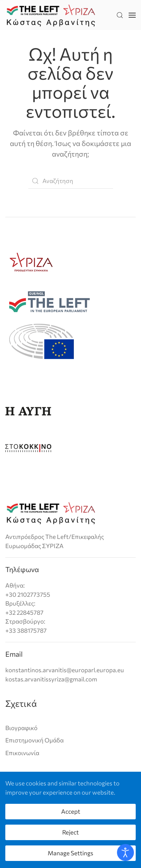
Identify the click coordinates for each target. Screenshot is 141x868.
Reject (70, 832)
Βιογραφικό (21, 728)
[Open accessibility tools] (125, 852)
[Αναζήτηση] (71, 181)
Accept (71, 811)
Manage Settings (70, 853)
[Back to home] (51, 15)
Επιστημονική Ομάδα (34, 740)
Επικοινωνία (22, 753)
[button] (120, 15)
